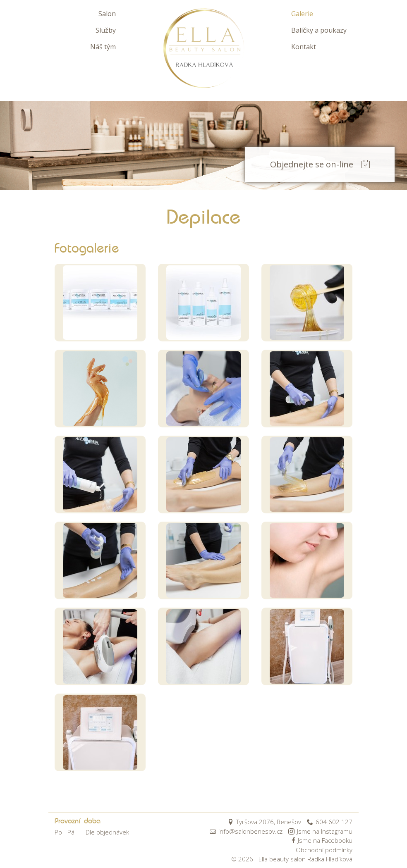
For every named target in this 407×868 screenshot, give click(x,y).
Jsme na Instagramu (320, 831)
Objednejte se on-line (320, 164)
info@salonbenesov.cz (246, 831)
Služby (106, 30)
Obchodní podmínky (324, 850)
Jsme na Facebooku (321, 840)
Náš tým (103, 47)
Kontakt (304, 47)
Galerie (302, 14)
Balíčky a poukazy (319, 30)
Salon (107, 14)
